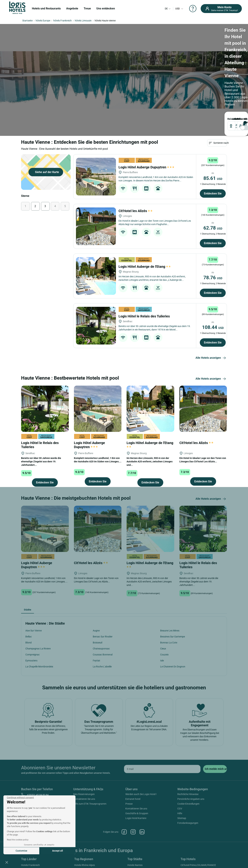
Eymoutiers (31, 661)
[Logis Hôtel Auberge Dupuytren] (96, 177)
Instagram (133, 832)
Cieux (163, 649)
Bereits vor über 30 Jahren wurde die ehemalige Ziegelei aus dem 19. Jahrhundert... (41, 461)
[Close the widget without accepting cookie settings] (20, 798)
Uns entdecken (106, 8)
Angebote (72, 8)
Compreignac (33, 655)
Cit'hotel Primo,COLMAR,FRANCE (198, 865)
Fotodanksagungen (188, 823)
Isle (162, 661)
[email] (162, 769)
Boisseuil (98, 643)
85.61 (213, 178)
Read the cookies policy (18, 840)
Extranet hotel (133, 799)
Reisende (238, 119)
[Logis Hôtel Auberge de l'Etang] (96, 276)
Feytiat (96, 661)
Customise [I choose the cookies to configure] (21, 851)
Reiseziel (229, 119)
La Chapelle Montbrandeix (39, 667)
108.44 (213, 327)
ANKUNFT (233, 119)
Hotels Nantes (135, 865)
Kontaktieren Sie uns (84, 799)
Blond (28, 643)
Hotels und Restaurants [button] (46, 8)
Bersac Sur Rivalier (103, 637)
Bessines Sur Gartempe (173, 637)
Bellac (29, 637)
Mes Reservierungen (84, 794)
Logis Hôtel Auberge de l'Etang (145, 267)
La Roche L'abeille (102, 667)
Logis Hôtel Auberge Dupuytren (146, 167)
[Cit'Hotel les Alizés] (96, 226)
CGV (180, 809)
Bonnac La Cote (169, 643)
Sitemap (182, 818)
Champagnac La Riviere (38, 649)
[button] (7, 862)
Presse (129, 804)
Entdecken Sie (213, 193)
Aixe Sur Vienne (34, 631)
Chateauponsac (101, 649)
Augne (96, 631)
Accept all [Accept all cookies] (58, 851)
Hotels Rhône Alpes (85, 865)
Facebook (124, 832)
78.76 (213, 278)
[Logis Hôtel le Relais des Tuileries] (96, 326)
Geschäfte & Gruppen (137, 813)
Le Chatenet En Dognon (173, 667)
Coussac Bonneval (103, 655)
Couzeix (164, 655)
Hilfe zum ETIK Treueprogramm (90, 804)
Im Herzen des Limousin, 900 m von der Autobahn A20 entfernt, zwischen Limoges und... (150, 461)
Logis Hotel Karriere (136, 818)
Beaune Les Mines (170, 631)
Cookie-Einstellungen (188, 804)
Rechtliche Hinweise (188, 794)
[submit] (215, 769)
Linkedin (142, 832)
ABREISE (234, 119)
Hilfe (180, 813)
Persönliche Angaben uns (191, 799)
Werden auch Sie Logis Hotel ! (141, 794)
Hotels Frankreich (30, 865)
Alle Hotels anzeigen (211, 358)
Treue (87, 8)
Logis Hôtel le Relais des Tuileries (145, 316)
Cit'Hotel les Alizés (136, 211)
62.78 (213, 228)
